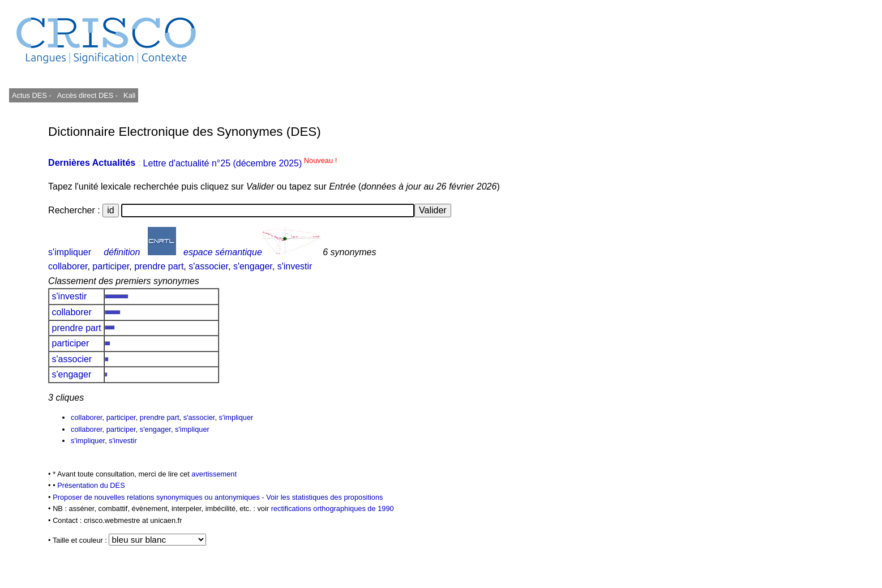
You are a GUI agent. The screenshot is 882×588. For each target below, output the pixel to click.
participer (111, 266)
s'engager (253, 266)
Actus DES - (32, 95)
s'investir (295, 266)
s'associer (208, 266)
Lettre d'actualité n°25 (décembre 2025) (240, 163)
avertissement (214, 474)
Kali (129, 95)
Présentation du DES (91, 485)
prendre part (159, 266)
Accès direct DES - (87, 95)
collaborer (68, 266)
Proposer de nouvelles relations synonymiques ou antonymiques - (159, 497)
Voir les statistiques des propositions (324, 497)
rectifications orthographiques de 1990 (333, 508)
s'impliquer (70, 252)
